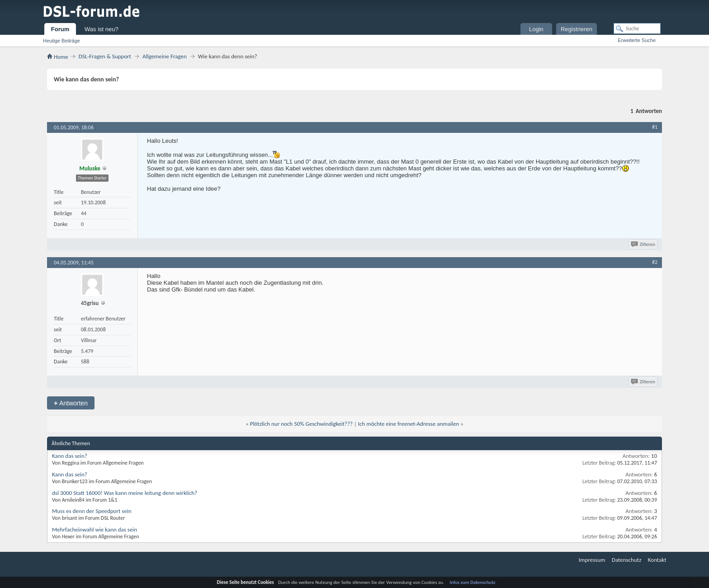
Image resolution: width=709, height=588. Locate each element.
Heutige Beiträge (61, 41)
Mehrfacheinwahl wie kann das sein (95, 529)
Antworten (71, 403)
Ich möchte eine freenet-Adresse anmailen (409, 424)
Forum (60, 29)
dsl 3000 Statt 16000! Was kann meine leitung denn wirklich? (125, 493)
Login (536, 29)
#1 (655, 127)
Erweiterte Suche (637, 40)
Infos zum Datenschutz (473, 582)
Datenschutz (626, 560)
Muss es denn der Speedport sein (92, 511)
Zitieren (644, 244)
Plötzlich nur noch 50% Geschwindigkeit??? (301, 424)
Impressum (592, 560)
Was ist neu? (102, 29)
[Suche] (637, 28)
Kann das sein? (70, 456)
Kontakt (657, 560)
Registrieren (577, 29)
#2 (655, 262)
